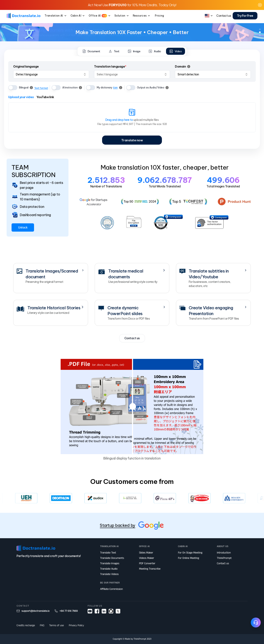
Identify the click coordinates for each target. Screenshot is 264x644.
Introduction (224, 553)
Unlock (23, 227)
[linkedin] (104, 611)
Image (134, 51)
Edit (115, 88)
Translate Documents (112, 558)
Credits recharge (26, 625)
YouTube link (45, 97)
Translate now (132, 140)
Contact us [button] (224, 16)
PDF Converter (147, 563)
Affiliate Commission (111, 589)
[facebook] (97, 611)
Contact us (132, 338)
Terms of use (56, 625)
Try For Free (245, 16)
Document (91, 51)
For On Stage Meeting (190, 553)
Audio (155, 51)
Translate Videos (109, 574)
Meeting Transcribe (150, 569)
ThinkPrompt (224, 558)
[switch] (13, 88)
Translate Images (110, 563)
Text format (41, 88)
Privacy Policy (76, 625)
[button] (260, 5)
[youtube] (90, 611)
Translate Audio (109, 569)
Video (176, 51)
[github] (111, 611)
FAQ (42, 625)
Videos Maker (147, 558)
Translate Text (108, 553)
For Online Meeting (189, 558)
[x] (118, 611)
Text (114, 51)
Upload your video (21, 97)
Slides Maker (146, 553)
